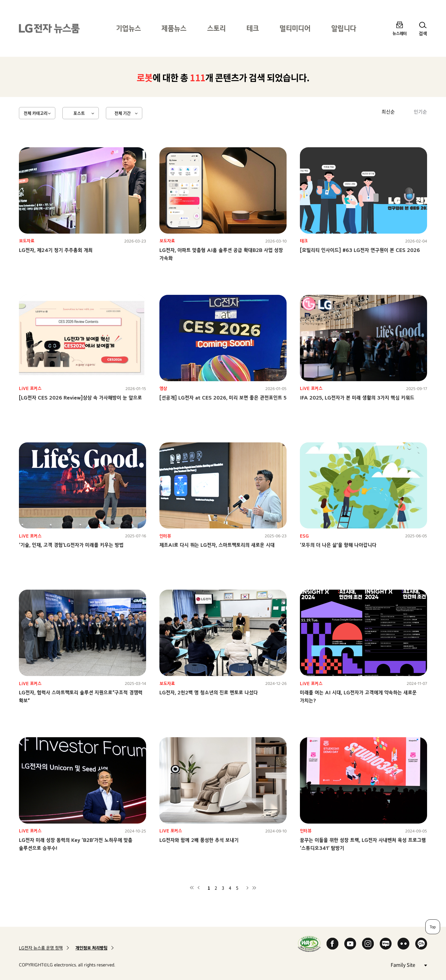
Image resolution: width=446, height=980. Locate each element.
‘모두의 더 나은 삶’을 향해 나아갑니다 (338, 545)
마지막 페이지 (254, 888)
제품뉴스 (174, 28)
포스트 (79, 113)
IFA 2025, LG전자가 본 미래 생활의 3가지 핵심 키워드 (357, 398)
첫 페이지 (192, 888)
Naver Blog (386, 944)
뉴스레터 (400, 33)
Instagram (368, 944)
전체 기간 (123, 113)
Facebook (332, 944)
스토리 (216, 28)
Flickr (403, 944)
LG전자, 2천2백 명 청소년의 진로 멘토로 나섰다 (209, 692)
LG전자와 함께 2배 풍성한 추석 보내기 (199, 840)
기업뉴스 (128, 28)
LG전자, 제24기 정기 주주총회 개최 (56, 250)
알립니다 (344, 28)
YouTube (350, 944)
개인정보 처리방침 (91, 948)
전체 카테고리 (36, 113)
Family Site (409, 964)
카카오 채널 (421, 944)
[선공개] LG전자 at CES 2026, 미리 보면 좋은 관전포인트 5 (223, 398)
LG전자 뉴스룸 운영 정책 (41, 948)
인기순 (420, 111)
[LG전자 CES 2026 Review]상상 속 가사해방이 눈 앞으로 (80, 398)
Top (433, 927)
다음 (247, 888)
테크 (253, 28)
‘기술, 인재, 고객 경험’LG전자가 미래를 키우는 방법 (71, 545)
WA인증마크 (309, 944)
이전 (199, 888)
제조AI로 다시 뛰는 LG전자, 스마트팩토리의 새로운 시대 (217, 545)
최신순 (388, 111)
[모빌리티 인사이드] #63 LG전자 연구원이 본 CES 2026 (360, 250)
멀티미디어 (295, 28)
